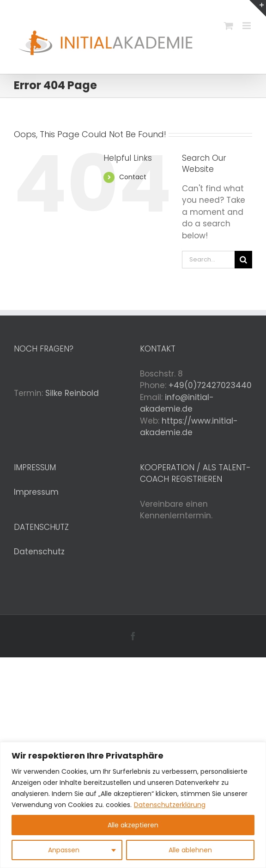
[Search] (243, 260)
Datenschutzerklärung (170, 805)
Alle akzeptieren (133, 825)
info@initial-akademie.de (177, 403)
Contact (133, 177)
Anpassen (64, 850)
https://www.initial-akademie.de (189, 427)
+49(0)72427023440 (210, 385)
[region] (133, 805)
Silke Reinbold (72, 393)
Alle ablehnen (190, 850)
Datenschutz (39, 552)
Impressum (36, 492)
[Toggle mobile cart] (229, 26)
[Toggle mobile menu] (247, 26)
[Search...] (208, 260)
